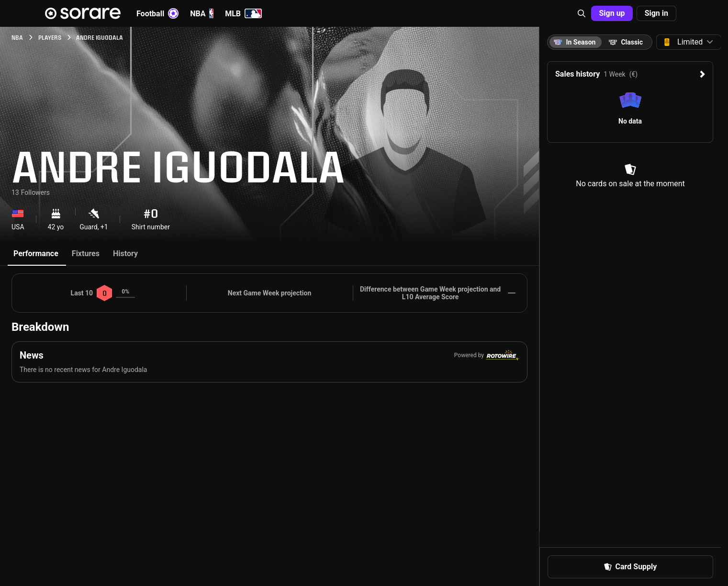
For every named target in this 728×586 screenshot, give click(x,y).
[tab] (626, 42)
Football (157, 13)
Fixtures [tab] (86, 254)
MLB (243, 13)
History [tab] (125, 254)
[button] (582, 13)
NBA (202, 13)
